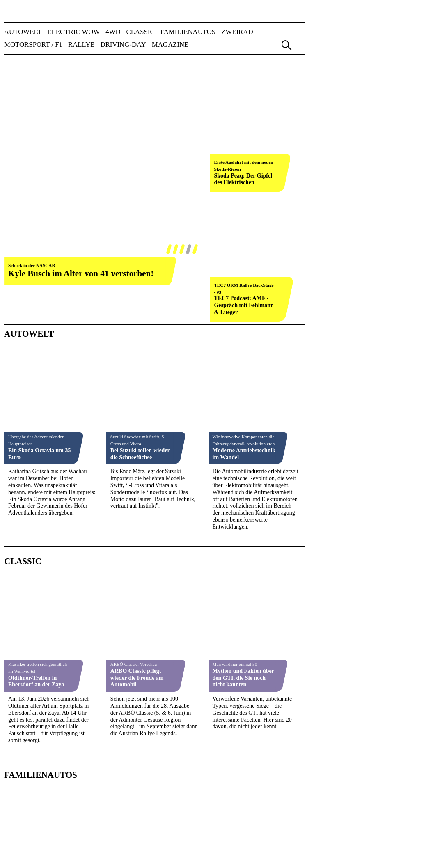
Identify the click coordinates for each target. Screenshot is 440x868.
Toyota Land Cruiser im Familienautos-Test (38, 443)
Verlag (26, 767)
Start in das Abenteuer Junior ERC (36, 674)
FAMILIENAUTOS (188, 32)
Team (60, 767)
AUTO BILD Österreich (198, 798)
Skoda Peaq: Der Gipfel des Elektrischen (243, 89)
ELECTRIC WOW (73, 32)
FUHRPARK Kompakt (196, 825)
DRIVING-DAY (123, 45)
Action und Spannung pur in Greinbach (137, 566)
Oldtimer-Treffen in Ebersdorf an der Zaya (36, 320)
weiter (194, 89)
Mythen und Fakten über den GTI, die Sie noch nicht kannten (243, 317)
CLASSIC (141, 32)
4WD (113, 32)
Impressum (194, 767)
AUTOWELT (23, 32)
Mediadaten (102, 767)
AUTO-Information (192, 805)
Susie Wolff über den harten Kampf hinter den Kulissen (39, 562)
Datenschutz (273, 767)
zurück (16, 89)
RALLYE (81, 45)
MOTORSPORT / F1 (33, 45)
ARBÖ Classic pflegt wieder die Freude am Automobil (137, 317)
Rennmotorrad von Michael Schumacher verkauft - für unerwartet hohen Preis (244, 574)
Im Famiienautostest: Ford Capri (136, 436)
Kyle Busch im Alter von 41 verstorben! (81, 78)
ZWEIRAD (237, 32)
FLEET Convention (192, 853)
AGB (231, 767)
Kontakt (149, 767)
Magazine (170, 45)
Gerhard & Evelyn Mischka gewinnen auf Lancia (138, 671)
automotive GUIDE (192, 839)
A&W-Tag (182, 846)
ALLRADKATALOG (195, 812)
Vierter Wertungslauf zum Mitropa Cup (239, 668)
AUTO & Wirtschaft (193, 791)
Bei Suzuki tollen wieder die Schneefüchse (140, 184)
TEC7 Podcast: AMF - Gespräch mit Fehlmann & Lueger (244, 126)
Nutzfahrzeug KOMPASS (199, 832)
